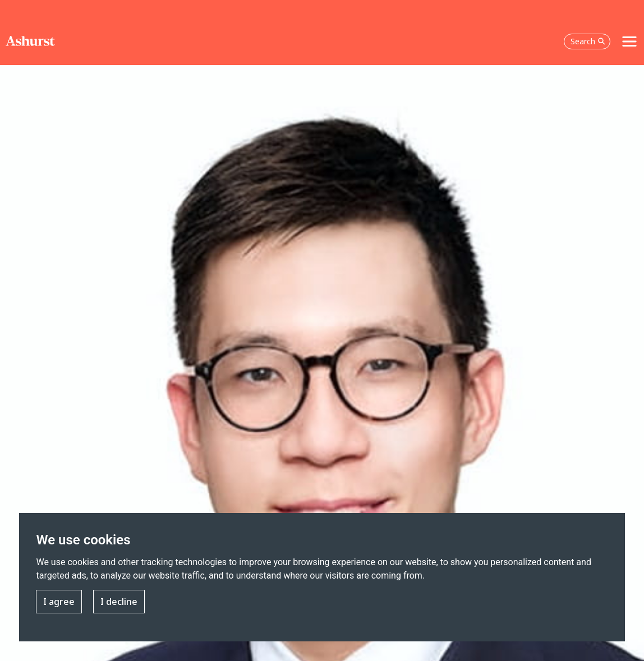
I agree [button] (59, 602)
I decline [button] (119, 602)
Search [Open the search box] (588, 41)
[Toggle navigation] (629, 41)
